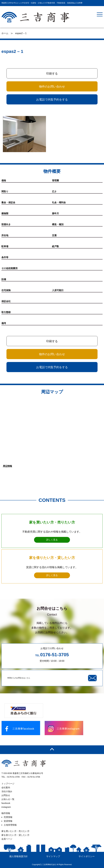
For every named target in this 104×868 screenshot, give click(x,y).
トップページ (8, 784)
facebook (6, 803)
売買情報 (8, 817)
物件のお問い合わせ (52, 87)
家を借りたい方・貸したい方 (15, 835)
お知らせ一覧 (8, 799)
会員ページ (7, 839)
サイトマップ (53, 856)
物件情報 (6, 813)
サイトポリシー (87, 856)
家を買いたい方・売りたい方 (15, 831)
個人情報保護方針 (19, 856)
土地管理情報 (10, 825)
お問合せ (6, 795)
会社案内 (6, 787)
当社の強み (7, 791)
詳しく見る (52, 540)
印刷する (52, 74)
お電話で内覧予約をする (52, 100)
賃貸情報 (8, 821)
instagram (6, 807)
